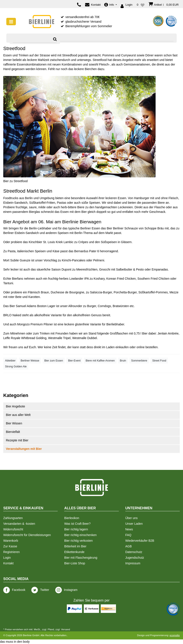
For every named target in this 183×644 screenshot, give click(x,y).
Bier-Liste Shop (75, 563)
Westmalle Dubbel (85, 338)
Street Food (159, 361)
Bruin (123, 361)
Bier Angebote (15, 406)
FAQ (128, 535)
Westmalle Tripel (59, 338)
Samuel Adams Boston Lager (36, 306)
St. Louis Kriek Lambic (58, 242)
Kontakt (8, 563)
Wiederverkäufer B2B (140, 541)
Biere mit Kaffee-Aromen (100, 361)
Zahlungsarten (13, 518)
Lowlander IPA (79, 279)
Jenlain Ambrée (168, 333)
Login (7, 558)
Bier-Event (74, 361)
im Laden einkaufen (115, 347)
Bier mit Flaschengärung (81, 558)
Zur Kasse (10, 546)
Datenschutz (134, 552)
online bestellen (147, 347)
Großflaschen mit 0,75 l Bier (129, 333)
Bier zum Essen (54, 361)
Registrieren (11, 552)
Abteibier (10, 361)
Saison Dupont (61, 269)
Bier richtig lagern (76, 529)
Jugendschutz (135, 558)
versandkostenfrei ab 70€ (82, 17)
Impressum (133, 563)
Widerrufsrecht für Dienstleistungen (27, 535)
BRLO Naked (12, 315)
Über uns (132, 518)
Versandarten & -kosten (19, 524)
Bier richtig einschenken (80, 535)
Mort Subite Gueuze (17, 260)
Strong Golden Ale (16, 367)
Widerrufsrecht (13, 529)
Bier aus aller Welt (18, 415)
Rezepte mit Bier (17, 440)
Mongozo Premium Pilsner (35, 324)
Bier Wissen (14, 423)
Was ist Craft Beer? (77, 524)
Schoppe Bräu (154, 228)
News (129, 529)
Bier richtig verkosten (78, 541)
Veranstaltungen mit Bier (24, 449)
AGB (129, 546)
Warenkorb (11, 541)
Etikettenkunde (74, 552)
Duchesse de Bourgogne (67, 292)
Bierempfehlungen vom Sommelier (89, 26)
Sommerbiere (139, 361)
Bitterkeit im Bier (75, 546)
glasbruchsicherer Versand (83, 22)
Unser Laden (134, 524)
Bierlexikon (72, 518)
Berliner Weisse (30, 361)
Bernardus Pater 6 (87, 251)
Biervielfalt (13, 432)
